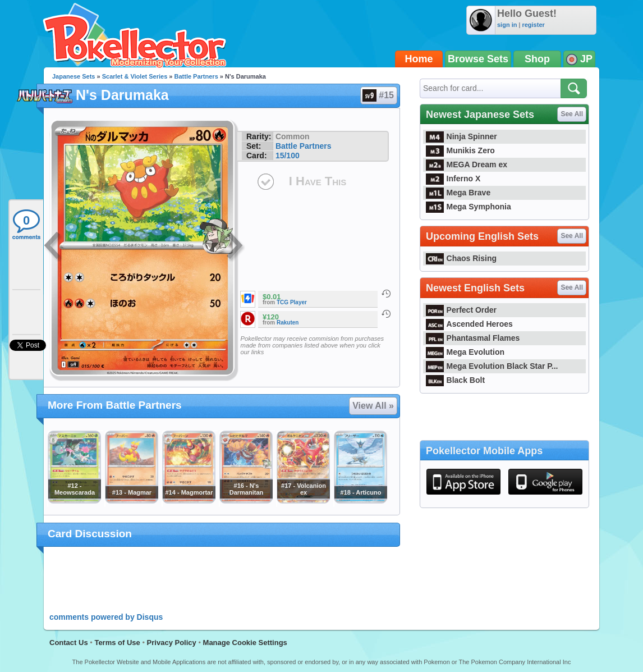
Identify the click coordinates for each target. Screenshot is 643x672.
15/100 (288, 156)
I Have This (318, 181)
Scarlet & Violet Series (135, 76)
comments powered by (106, 617)
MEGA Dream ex (467, 164)
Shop (537, 59)
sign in (507, 25)
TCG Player (292, 302)
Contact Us (69, 643)
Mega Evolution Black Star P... (492, 366)
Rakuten (288, 323)
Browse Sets (478, 59)
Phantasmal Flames (473, 338)
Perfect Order (461, 310)
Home (419, 59)
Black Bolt (455, 380)
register (533, 25)
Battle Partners (196, 76)
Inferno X (453, 179)
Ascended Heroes (469, 324)
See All (572, 114)
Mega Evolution (465, 352)
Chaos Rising (461, 258)
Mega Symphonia (469, 207)
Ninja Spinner (461, 136)
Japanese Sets (74, 76)
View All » (373, 406)
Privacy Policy (172, 643)
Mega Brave (458, 193)
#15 (378, 95)
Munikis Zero (460, 150)
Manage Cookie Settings (245, 643)
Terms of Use (117, 643)
